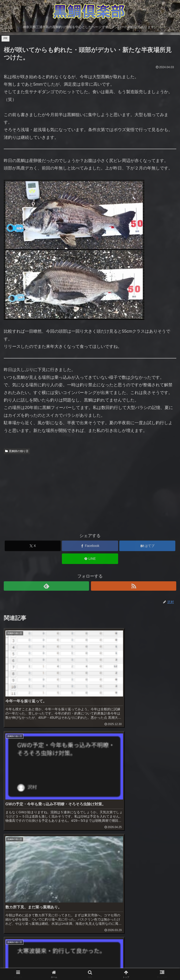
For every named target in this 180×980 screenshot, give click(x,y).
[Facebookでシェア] (90, 546)
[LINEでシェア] (90, 559)
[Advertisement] (90, 491)
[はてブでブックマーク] (147, 546)
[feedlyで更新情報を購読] (46, 586)
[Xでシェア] (33, 546)
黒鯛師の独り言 (17, 451)
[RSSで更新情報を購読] (134, 586)
